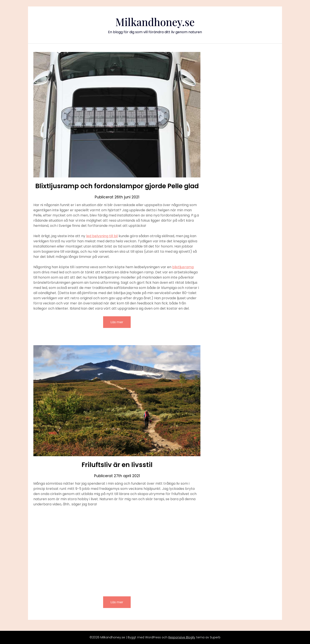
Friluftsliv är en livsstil (117, 465)
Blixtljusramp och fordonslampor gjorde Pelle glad (117, 186)
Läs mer (117, 322)
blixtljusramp (183, 267)
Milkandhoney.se (155, 22)
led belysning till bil (102, 236)
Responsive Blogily (182, 637)
